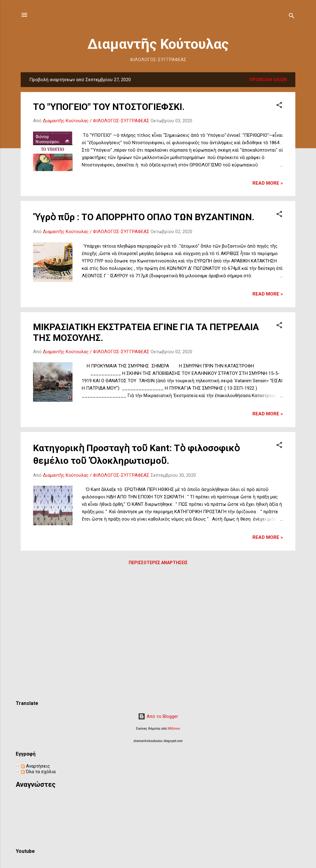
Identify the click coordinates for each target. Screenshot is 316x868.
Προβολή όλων (268, 80)
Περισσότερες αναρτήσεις (158, 563)
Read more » (268, 183)
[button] (279, 106)
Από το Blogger (158, 716)
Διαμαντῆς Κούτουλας (158, 44)
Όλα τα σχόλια (38, 772)
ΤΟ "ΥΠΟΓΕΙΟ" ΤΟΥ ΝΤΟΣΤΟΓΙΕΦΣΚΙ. (109, 107)
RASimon (174, 729)
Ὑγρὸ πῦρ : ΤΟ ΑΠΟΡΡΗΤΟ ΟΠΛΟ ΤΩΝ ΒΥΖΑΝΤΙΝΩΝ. (144, 217)
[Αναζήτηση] (292, 17)
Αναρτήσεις (35, 766)
